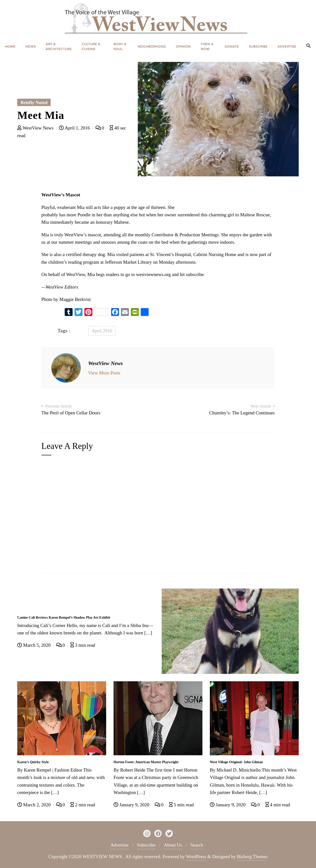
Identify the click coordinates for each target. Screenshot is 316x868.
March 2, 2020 (35, 805)
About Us (173, 845)
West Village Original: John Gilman (236, 762)
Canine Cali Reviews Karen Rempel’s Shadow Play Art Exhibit (64, 618)
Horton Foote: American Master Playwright (146, 762)
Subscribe (146, 845)
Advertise (119, 845)
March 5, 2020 (35, 645)
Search (197, 845)
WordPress (196, 857)
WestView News (36, 128)
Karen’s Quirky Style (33, 762)
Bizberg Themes (252, 857)
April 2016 (102, 331)
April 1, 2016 (75, 128)
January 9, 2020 (132, 805)
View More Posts (104, 373)
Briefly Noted (34, 102)
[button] (309, 46)
